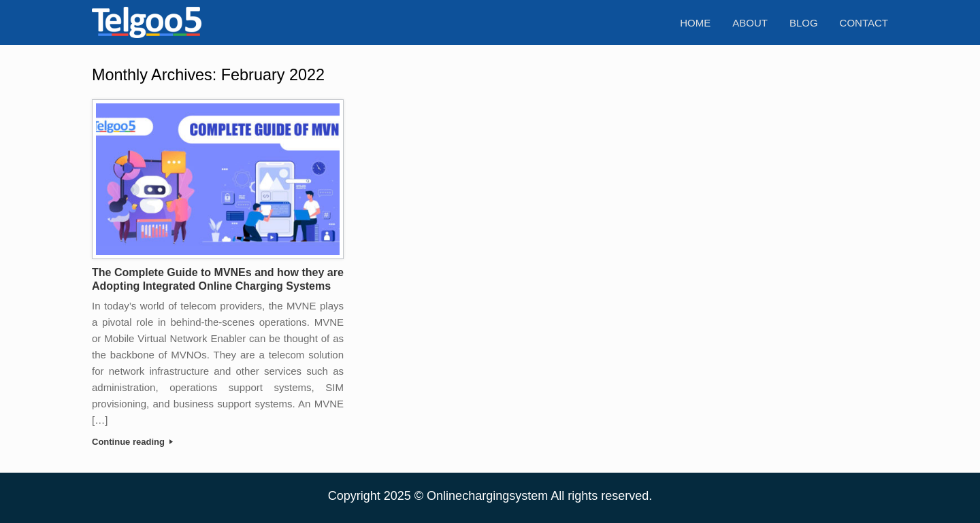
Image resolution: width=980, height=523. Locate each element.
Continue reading (132, 442)
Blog (804, 23)
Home (695, 23)
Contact (864, 23)
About (750, 23)
